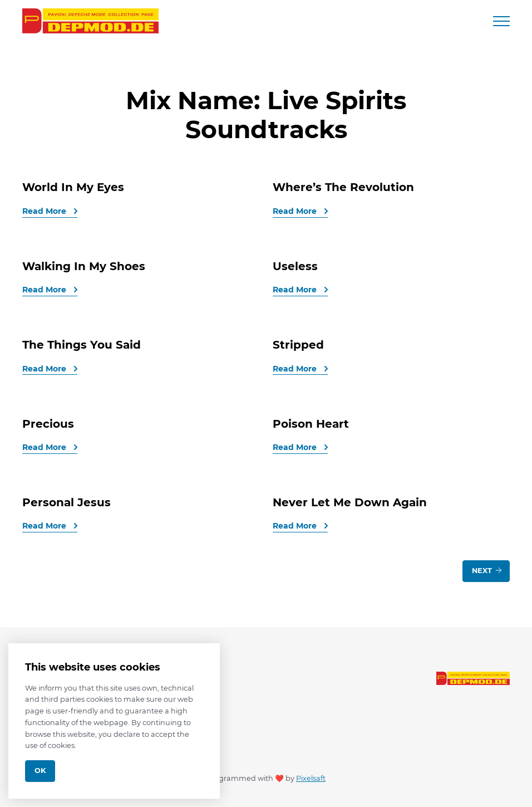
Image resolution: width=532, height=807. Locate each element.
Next (487, 570)
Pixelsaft (311, 778)
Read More (45, 211)
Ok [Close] (40, 771)
